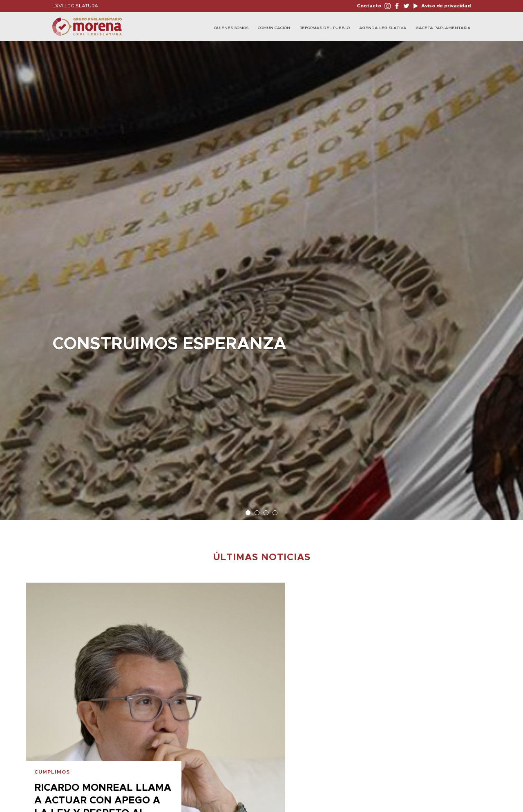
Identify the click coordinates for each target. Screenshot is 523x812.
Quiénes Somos (231, 28)
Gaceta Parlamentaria (443, 28)
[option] (261, 276)
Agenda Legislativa (383, 28)
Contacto (369, 6)
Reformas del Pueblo (325, 28)
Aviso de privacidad (445, 6)
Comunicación (274, 28)
